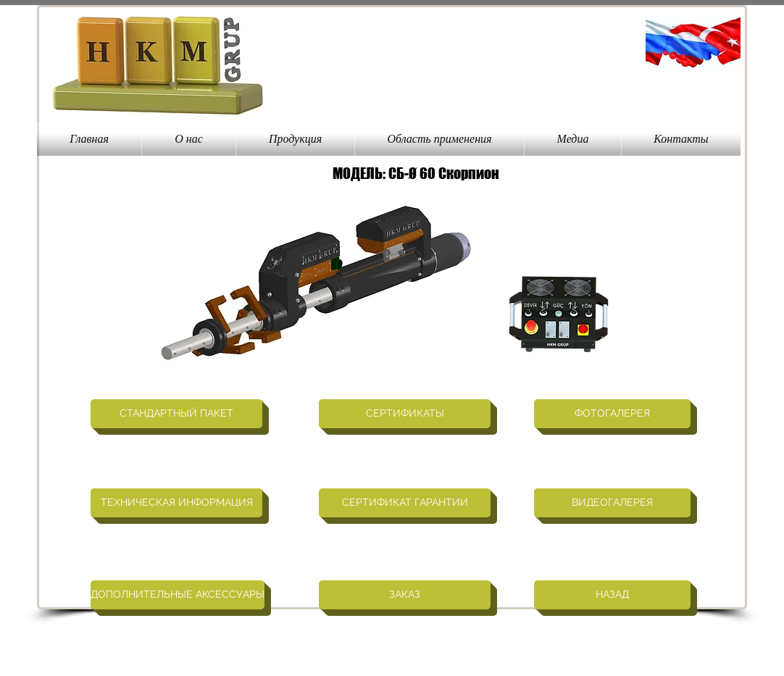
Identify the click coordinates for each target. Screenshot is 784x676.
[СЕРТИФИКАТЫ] (405, 414)
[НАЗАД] (612, 595)
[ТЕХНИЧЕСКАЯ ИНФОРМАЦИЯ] (176, 503)
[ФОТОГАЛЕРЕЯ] (612, 414)
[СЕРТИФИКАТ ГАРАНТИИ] (405, 503)
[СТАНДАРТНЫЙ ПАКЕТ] (176, 414)
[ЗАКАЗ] (405, 595)
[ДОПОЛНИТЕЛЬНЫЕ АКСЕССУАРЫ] (178, 595)
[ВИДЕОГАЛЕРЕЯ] (612, 503)
